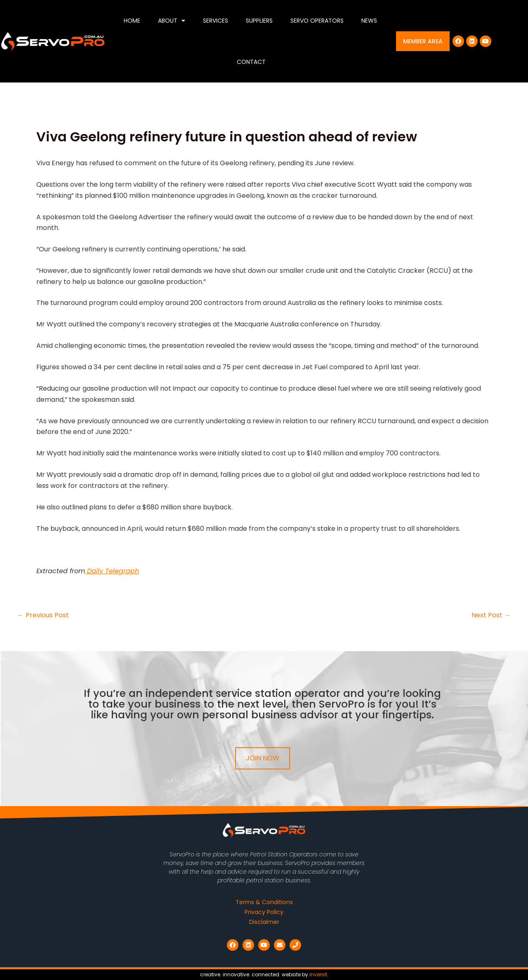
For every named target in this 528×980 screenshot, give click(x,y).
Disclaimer (264, 922)
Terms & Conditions (264, 902)
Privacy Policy (264, 912)
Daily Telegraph (112, 571)
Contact (251, 62)
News (369, 21)
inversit (318, 974)
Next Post (491, 615)
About (172, 21)
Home (132, 21)
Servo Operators (317, 21)
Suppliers (259, 21)
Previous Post (43, 615)
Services (216, 21)
